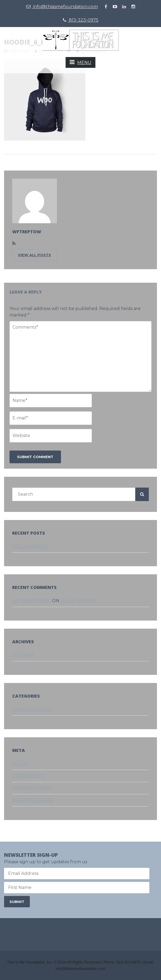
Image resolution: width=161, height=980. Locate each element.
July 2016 (23, 655)
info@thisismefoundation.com (62, 7)
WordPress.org (33, 800)
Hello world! (30, 546)
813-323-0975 (81, 20)
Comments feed (32, 788)
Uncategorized (32, 709)
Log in (20, 764)
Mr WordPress (32, 601)
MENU (80, 62)
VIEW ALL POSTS (34, 255)
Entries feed (29, 776)
